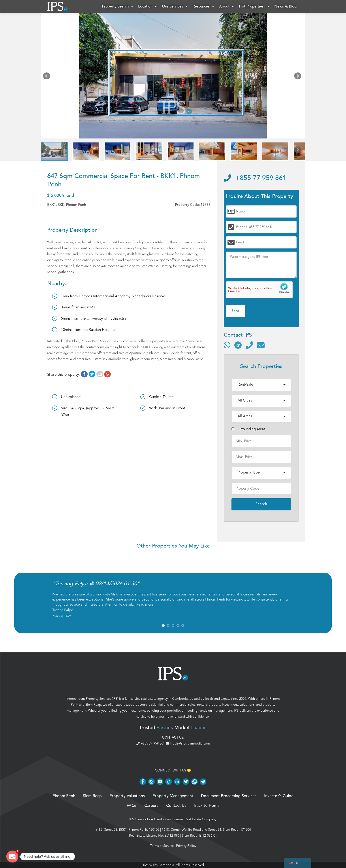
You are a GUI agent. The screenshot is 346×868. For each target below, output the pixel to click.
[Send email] (261, 345)
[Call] (249, 345)
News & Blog (285, 7)
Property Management (173, 796)
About (227, 7)
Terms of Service (162, 846)
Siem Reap (93, 705)
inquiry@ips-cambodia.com (188, 743)
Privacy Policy (186, 846)
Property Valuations (127, 796)
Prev (47, 77)
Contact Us (176, 806)
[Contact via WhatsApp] (227, 345)
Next (299, 77)
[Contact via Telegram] (238, 345)
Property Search (118, 7)
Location (148, 7)
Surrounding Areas (248, 429)
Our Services (175, 7)
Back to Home (207, 806)
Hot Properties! (254, 7)
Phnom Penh (64, 796)
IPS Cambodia (140, 819)
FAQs (132, 806)
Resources (204, 7)
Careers (151, 806)
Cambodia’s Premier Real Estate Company (185, 819)
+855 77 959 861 (255, 178)
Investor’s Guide (279, 796)
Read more (145, 605)
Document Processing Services (229, 796)
